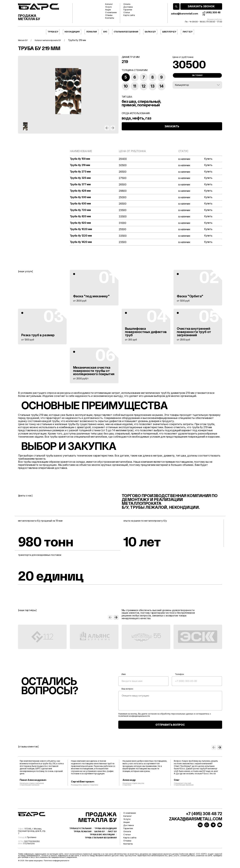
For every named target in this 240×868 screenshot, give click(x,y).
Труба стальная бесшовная (101, 845)
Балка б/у (150, 32)
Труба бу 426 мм (81, 192)
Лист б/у (187, 32)
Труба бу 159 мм (81, 159)
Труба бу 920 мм (81, 224)
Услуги (108, 7)
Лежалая (91, 32)
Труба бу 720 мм (81, 211)
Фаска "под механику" (91, 298)
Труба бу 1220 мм (81, 237)
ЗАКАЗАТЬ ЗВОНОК (201, 6)
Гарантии (128, 10)
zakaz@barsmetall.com (185, 14)
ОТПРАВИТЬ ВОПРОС (170, 726)
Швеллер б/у (169, 32)
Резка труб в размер (38, 337)
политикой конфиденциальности (134, 718)
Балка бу (99, 839)
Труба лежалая (83, 839)
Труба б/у (53, 32)
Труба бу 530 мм (81, 198)
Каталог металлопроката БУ (53, 40)
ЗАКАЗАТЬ (172, 129)
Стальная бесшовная (126, 32)
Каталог (109, 4)
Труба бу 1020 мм (81, 231)
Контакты (110, 18)
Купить (208, 159)
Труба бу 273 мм (81, 172)
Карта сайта (129, 15)
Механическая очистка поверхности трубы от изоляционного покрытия (94, 372)
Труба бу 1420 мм (81, 244)
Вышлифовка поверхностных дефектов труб (146, 333)
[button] (107, 128)
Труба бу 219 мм (81, 165)
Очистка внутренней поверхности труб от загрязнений (194, 333)
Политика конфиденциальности (56, 862)
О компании (111, 12)
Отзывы (109, 15)
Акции (108, 10)
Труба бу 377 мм (81, 185)
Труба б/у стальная (80, 836)
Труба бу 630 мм (81, 205)
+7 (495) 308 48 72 (211, 14)
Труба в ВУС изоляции (102, 842)
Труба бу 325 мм (81, 178)
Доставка (128, 7)
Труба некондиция (105, 836)
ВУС (105, 32)
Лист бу (112, 839)
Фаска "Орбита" (190, 298)
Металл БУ (24, 40)
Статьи (127, 12)
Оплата (127, 4)
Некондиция (72, 32)
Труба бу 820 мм (81, 217)
